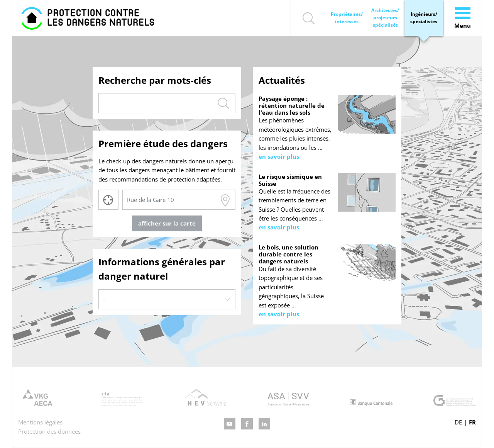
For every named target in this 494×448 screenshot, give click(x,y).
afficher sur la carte (167, 223)
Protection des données (49, 431)
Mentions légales (40, 422)
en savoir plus (279, 156)
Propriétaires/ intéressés (347, 18)
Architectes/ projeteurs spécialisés (385, 18)
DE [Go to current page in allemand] (458, 422)
